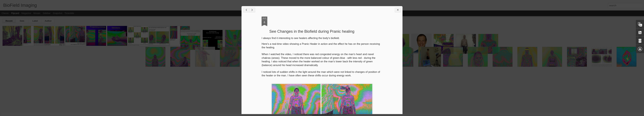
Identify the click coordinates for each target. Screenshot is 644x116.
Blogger (332, 114)
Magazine (26, 13)
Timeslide (69, 13)
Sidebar (47, 13)
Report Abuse (342, 114)
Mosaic (37, 13)
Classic (5, 13)
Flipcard (15, 13)
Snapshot (58, 13)
